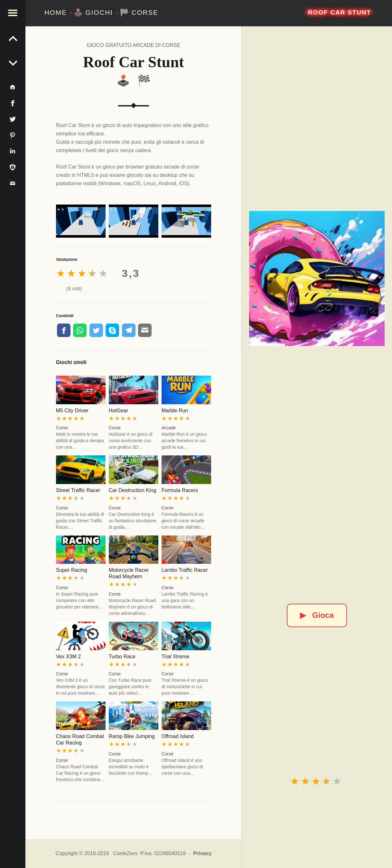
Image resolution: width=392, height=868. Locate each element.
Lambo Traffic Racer (185, 570)
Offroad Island (178, 736)
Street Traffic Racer (78, 490)
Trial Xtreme (176, 657)
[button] (13, 13)
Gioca (317, 615)
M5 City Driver (72, 411)
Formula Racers (180, 490)
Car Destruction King (133, 490)
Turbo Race (122, 657)
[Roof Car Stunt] (317, 279)
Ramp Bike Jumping (132, 736)
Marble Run (175, 411)
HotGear (118, 411)
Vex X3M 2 (68, 657)
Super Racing (72, 570)
